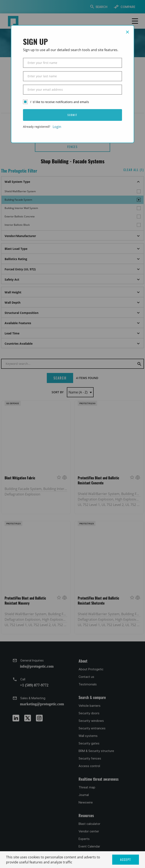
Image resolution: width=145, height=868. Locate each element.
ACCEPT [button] (126, 860)
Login (57, 127)
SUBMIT (72, 115)
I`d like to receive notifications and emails (60, 102)
